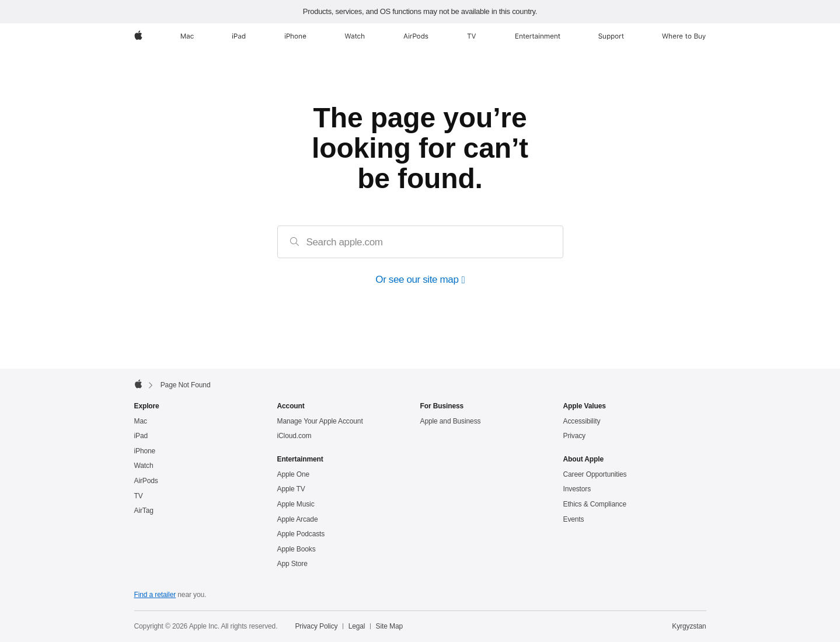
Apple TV (291, 489)
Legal (357, 626)
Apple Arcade (298, 519)
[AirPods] (416, 36)
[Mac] (187, 36)
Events (574, 519)
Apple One (294, 474)
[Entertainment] (538, 36)
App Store (292, 564)
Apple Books (297, 549)
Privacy (575, 436)
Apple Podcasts (301, 534)
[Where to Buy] (684, 36)
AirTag (144, 511)
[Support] (611, 36)
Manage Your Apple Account (320, 421)
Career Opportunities (595, 474)
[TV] (472, 36)
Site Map (389, 626)
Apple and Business (451, 421)
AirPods (146, 481)
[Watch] (355, 36)
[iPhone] (295, 36)
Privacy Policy (316, 626)
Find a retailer (155, 595)
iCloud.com (294, 436)
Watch (144, 466)
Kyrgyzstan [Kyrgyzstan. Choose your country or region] (689, 626)
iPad (141, 436)
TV (139, 496)
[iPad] (239, 36)
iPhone (145, 451)
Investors (577, 489)
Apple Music (296, 504)
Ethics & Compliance (595, 504)
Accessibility (582, 421)
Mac (141, 421)
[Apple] (138, 36)
